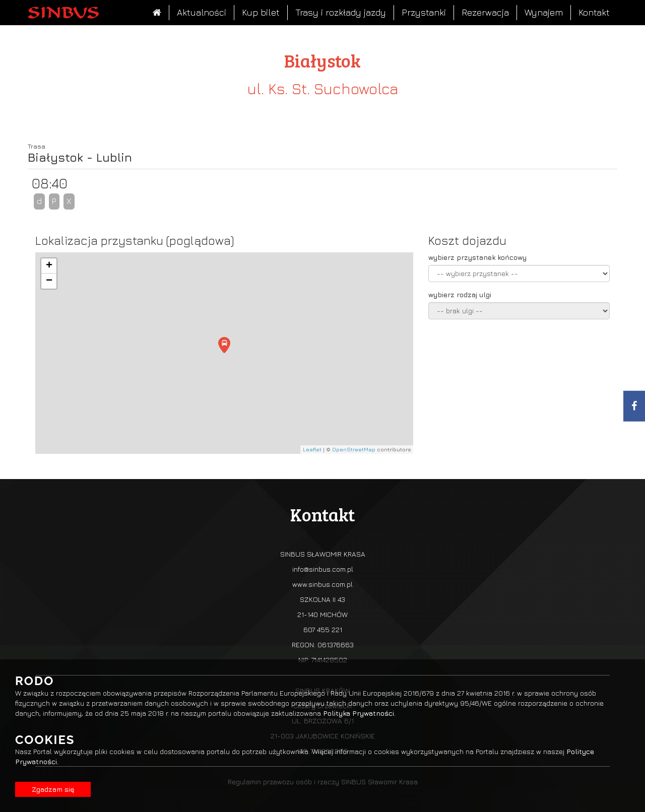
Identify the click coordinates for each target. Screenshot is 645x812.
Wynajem (544, 12)
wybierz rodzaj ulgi (460, 294)
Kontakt (594, 12)
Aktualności (202, 12)
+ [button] (49, 266)
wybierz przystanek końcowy (477, 257)
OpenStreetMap (354, 449)
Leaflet (312, 449)
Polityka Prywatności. (359, 713)
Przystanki (424, 12)
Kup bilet (261, 12)
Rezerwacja (485, 12)
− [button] (49, 281)
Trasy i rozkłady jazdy (341, 12)
